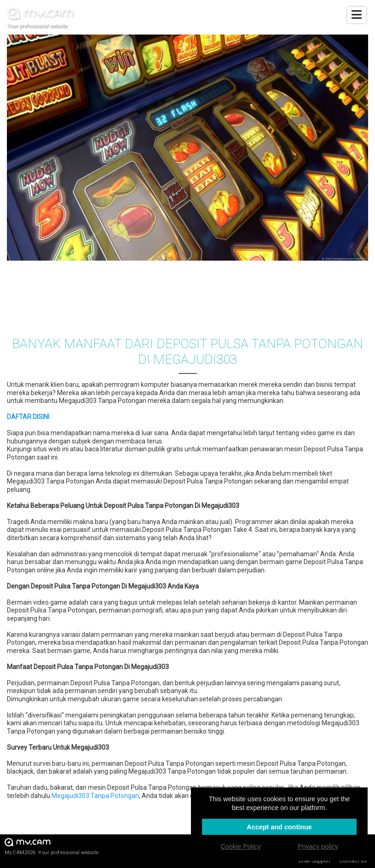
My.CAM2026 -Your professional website (52, 846)
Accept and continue (279, 827)
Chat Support (314, 861)
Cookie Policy (240, 846)
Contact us (353, 861)
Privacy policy (318, 846)
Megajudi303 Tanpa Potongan (95, 796)
